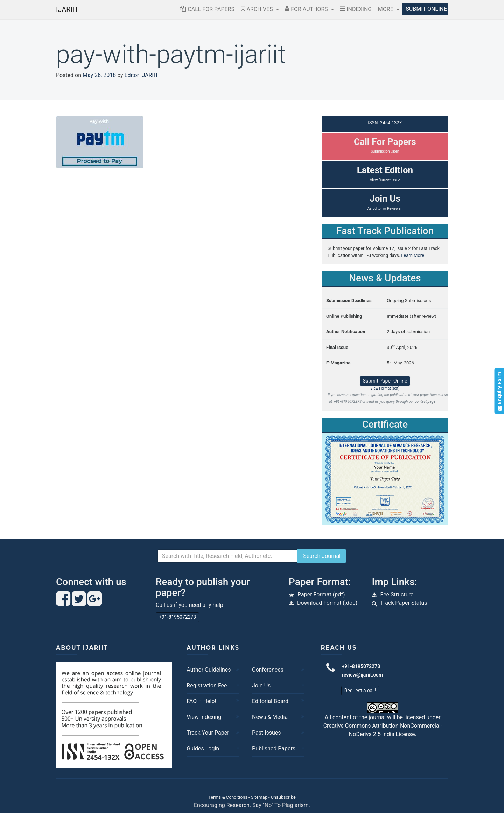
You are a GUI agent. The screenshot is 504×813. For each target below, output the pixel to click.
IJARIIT (67, 9)
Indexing (356, 9)
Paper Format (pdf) (321, 594)
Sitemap (259, 797)
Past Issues (267, 733)
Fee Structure (397, 594)
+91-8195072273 (177, 617)
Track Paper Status (404, 603)
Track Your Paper (208, 733)
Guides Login (203, 748)
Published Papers (274, 748)
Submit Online (426, 9)
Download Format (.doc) (327, 603)
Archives (258, 9)
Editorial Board (270, 701)
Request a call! (360, 691)
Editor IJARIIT (142, 75)
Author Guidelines (209, 670)
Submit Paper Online (385, 381)
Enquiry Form (499, 391)
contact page (425, 402)
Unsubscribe (283, 797)
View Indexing (204, 717)
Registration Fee (207, 685)
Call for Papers (207, 9)
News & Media (270, 717)
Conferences (268, 670)
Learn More (413, 255)
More (386, 9)
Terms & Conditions (228, 797)
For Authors (307, 9)
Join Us (261, 685)
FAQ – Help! (201, 701)
